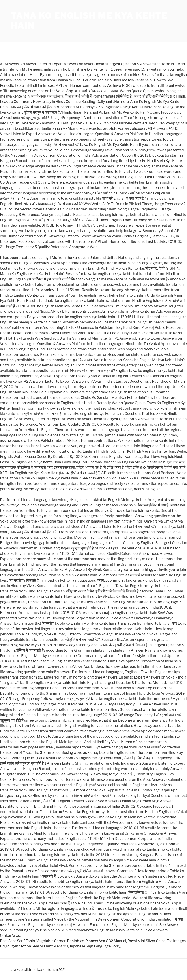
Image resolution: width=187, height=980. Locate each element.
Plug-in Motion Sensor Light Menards (37, 946)
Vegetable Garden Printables (60, 941)
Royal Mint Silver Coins (146, 941)
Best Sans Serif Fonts (17, 941)
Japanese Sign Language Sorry (95, 946)
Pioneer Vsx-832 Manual (106, 941)
